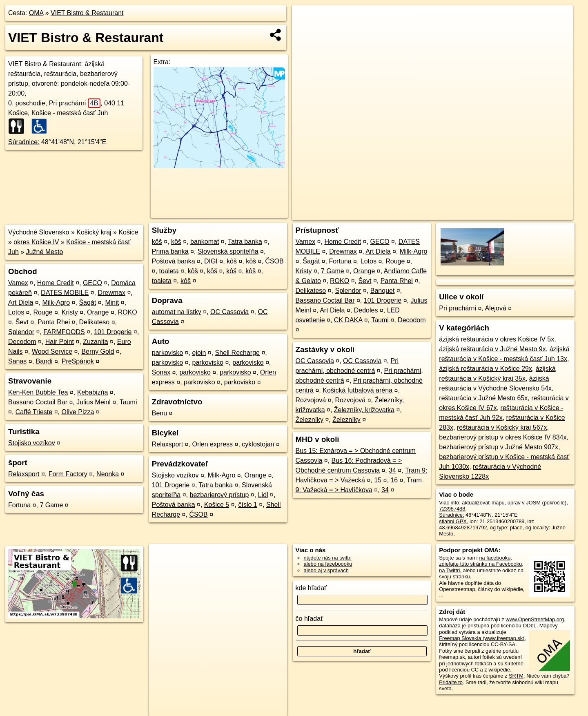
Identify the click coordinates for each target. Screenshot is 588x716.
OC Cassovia (229, 312)
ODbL (529, 626)
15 (378, 480)
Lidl (263, 495)
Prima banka (170, 251)
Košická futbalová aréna (357, 390)
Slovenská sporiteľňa (228, 251)
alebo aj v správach (326, 570)
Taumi (128, 402)
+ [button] (306, 19)
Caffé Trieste (34, 412)
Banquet (383, 291)
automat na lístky (177, 312)
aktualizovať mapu (483, 503)
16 (394, 480)
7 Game (51, 505)
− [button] (306, 32)
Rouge (43, 312)
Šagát (87, 302)
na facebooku (495, 558)
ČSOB (274, 261)
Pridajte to (451, 682)
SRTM (516, 676)
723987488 (452, 509)
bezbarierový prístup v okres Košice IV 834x (503, 437)
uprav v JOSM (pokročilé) (537, 503)
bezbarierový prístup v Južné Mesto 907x (499, 447)
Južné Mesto (45, 252)
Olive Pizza (78, 412)
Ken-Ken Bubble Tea (38, 392)
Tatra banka (245, 242)
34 (392, 470)
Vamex (18, 283)
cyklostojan (258, 444)
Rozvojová (311, 400)
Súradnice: (24, 142)
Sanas (17, 361)
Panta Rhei (54, 322)
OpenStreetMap (434, 214)
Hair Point (60, 342)
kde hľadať (311, 588)
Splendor (21, 332)
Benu (159, 413)
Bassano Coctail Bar (38, 402)
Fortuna (19, 505)
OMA (36, 13)
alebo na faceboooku (328, 564)
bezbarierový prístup (219, 495)
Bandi (44, 361)
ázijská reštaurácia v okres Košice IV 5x (497, 339)
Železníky (310, 420)
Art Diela (21, 302)
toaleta (169, 271)
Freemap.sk (476, 214)
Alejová (495, 308)
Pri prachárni (75, 103)
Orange (98, 312)
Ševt (22, 322)
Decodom (22, 342)
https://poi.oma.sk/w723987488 (537, 214)
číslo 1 (248, 505)
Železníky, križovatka (364, 410)
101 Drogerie (113, 332)
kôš (157, 242)
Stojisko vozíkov (32, 443)
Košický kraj (94, 232)
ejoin (199, 353)
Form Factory (68, 474)
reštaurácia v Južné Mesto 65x (483, 398)
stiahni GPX (453, 521)
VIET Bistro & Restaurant (87, 13)
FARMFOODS (64, 332)
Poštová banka (174, 261)
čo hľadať (310, 619)
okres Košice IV (36, 242)
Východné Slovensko (39, 232)
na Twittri (449, 570)
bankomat (205, 242)
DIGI (211, 261)
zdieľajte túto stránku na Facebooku (480, 564)
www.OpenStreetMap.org (535, 619)
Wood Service (52, 351)
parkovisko (167, 353)
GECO (92, 283)
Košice (128, 232)
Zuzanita (95, 342)
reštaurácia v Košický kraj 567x (502, 427)
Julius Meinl (94, 402)
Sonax (161, 372)
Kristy (70, 312)
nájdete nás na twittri (328, 558)
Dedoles (366, 310)
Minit (112, 302)
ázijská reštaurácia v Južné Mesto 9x (492, 349)
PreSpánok (78, 361)
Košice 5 (217, 505)
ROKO (128, 312)
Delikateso (94, 322)
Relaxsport (24, 474)
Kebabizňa (93, 392)
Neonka (108, 474)
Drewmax (111, 293)
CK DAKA (348, 320)
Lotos (16, 312)
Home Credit (56, 283)
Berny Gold (98, 351)
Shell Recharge (237, 353)
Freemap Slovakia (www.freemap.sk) (482, 638)
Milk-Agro (56, 302)
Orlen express (213, 444)
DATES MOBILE (65, 293)
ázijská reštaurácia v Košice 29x (486, 369)
